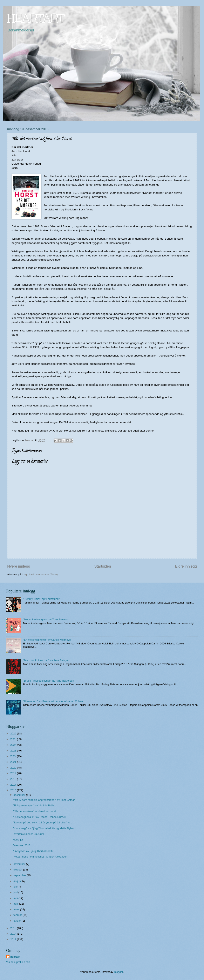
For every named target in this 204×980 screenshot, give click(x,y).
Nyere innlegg (19, 566)
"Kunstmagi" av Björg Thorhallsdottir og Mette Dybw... (44, 828)
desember (20, 795)
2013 (14, 939)
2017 (14, 785)
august (18, 881)
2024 (14, 745)
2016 (14, 790)
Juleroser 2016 (22, 845)
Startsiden (103, 566)
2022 (14, 756)
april (16, 904)
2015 (14, 928)
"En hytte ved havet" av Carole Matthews (47, 640)
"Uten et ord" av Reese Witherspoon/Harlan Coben (53, 701)
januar (17, 921)
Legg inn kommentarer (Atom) (40, 574)
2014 (14, 934)
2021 (14, 762)
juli (15, 887)
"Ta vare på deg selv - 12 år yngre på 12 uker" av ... (43, 822)
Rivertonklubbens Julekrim (28, 834)
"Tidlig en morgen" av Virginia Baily (33, 805)
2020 (14, 768)
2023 (14, 751)
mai (16, 898)
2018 (14, 779)
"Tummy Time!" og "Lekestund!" (42, 599)
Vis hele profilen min (18, 962)
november (20, 864)
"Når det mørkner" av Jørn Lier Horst (34, 811)
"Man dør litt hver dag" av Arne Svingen (46, 660)
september (20, 875)
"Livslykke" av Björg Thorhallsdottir (33, 851)
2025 (14, 739)
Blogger (118, 972)
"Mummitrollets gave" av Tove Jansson (46, 619)
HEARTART (36, 18)
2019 (14, 773)
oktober (18, 870)
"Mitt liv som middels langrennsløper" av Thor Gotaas (44, 800)
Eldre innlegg (186, 566)
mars (17, 909)
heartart (15, 957)
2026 (14, 734)
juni (16, 892)
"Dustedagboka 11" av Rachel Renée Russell (39, 817)
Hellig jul (18, 840)
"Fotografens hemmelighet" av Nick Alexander (40, 857)
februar (18, 915)
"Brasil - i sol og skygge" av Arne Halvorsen (49, 681)
